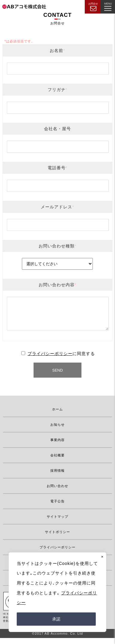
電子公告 (57, 507)
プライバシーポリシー (50, 360)
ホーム (57, 415)
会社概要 (57, 461)
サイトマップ (57, 523)
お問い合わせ (57, 492)
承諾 (56, 619)
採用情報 (57, 477)
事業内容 (57, 446)
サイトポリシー (57, 538)
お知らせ (57, 431)
